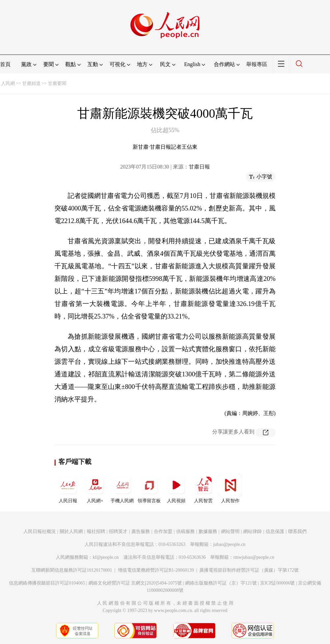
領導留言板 (149, 488)
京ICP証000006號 (278, 583)
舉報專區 (257, 64)
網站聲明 (230, 531)
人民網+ (95, 488)
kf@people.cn (106, 557)
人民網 (8, 83)
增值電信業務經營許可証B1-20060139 (156, 570)
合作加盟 (163, 531)
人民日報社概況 (40, 531)
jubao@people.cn (229, 544)
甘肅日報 (199, 167)
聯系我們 (297, 531)
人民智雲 (203, 488)
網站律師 (252, 531)
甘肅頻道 (31, 83)
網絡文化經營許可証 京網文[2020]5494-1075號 (135, 583)
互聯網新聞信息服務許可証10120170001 (72, 570)
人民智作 (230, 488)
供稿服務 (185, 531)
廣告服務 (141, 531)
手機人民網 (122, 488)
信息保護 (275, 531)
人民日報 (68, 488)
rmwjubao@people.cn (254, 557)
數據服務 (208, 531)
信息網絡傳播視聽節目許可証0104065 (47, 583)
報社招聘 (96, 531)
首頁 (5, 64)
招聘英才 (118, 531)
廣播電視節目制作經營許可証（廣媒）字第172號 (249, 570)
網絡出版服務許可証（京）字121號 (221, 583)
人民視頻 (176, 488)
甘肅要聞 (57, 83)
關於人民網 (71, 531)
